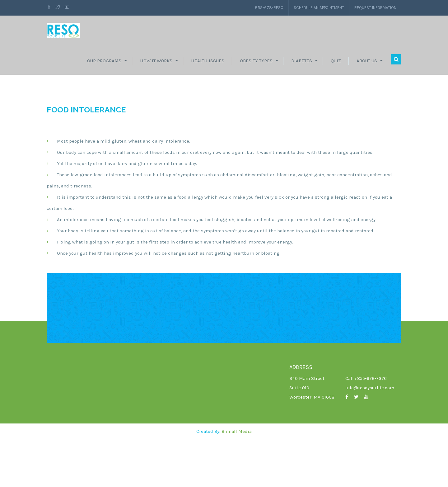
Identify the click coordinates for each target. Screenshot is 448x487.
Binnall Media (237, 479)
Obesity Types (256, 64)
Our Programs (104, 64)
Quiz (336, 64)
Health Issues (208, 64)
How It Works (156, 64)
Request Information (373, 8)
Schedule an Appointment (310, 8)
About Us (367, 64)
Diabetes (302, 64)
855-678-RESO (256, 8)
